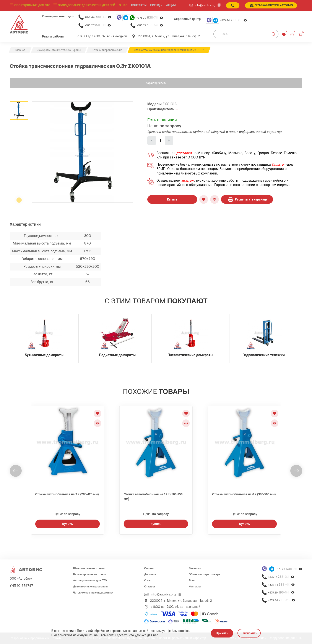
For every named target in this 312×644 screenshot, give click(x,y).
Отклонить (249, 633)
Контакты (195, 587)
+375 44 (98, 17)
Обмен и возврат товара (204, 574)
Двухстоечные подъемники (91, 587)
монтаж (188, 181)
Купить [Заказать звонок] (67, 524)
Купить (172, 199)
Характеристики (156, 83)
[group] (83, 152)
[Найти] (274, 34)
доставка (184, 153)
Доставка (150, 574)
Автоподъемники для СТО (90, 580)
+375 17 (98, 25)
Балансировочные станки (90, 574)
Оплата (278, 165)
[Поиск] (246, 34)
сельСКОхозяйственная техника (272, 5)
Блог (192, 580)
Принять (222, 633)
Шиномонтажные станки (89, 568)
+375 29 (150, 18)
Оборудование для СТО (32, 5)
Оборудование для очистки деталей (84, 5)
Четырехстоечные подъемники (93, 593)
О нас (120, 5)
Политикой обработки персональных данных (110, 631)
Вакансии (195, 568)
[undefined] (16, 471)
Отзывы (149, 587)
